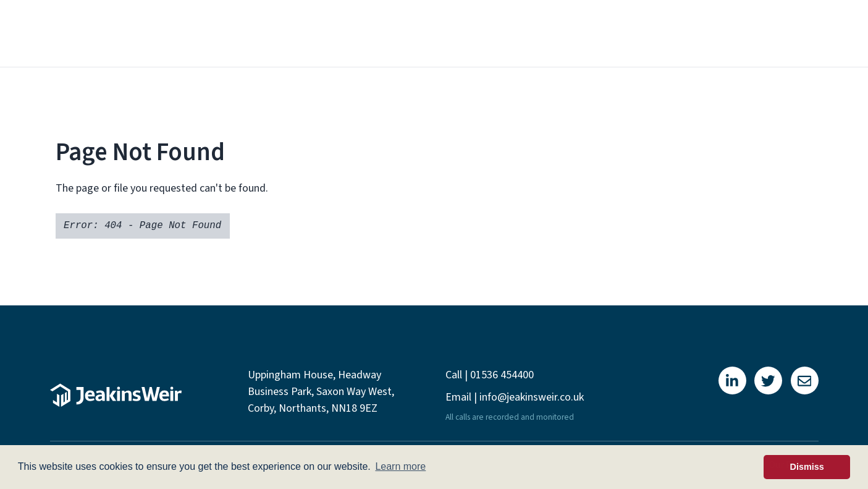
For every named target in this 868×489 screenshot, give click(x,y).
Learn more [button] (400, 466)
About (390, 33)
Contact (782, 33)
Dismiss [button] (807, 467)
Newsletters (703, 33)
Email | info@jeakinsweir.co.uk (515, 397)
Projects (624, 33)
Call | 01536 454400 (490, 375)
